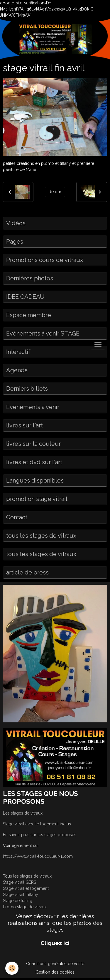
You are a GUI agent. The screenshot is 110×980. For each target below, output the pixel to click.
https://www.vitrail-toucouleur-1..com (38, 856)
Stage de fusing (18, 901)
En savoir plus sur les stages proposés (40, 835)
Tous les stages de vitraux (27, 876)
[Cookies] (12, 968)
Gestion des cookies (55, 972)
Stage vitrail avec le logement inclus (37, 824)
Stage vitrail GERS (20, 882)
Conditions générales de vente (55, 964)
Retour (55, 192)
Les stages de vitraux (23, 813)
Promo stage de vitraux (25, 907)
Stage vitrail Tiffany (21, 895)
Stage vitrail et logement (26, 888)
